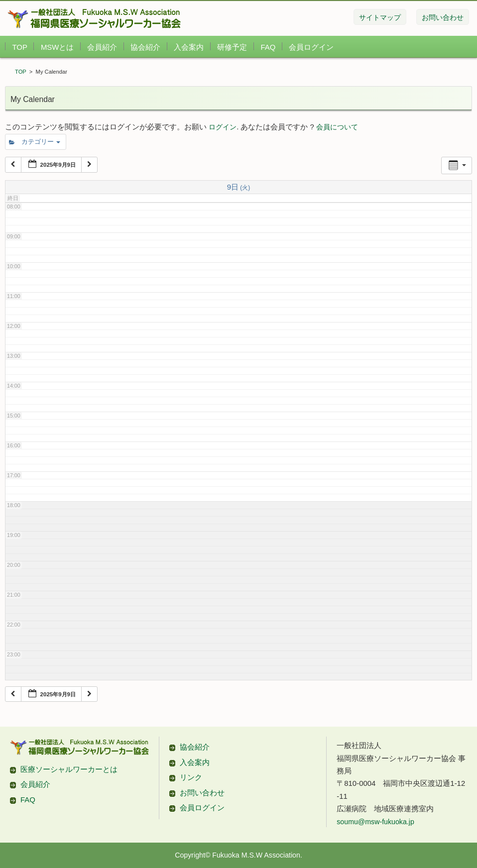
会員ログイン (311, 47)
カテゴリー (35, 142)
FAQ (268, 47)
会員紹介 (102, 47)
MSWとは (57, 47)
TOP (19, 47)
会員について (337, 127)
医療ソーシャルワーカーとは (69, 769)
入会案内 (189, 47)
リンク (191, 777)
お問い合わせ (202, 793)
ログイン (223, 127)
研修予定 (232, 47)
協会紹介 (145, 47)
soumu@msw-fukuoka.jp (375, 822)
